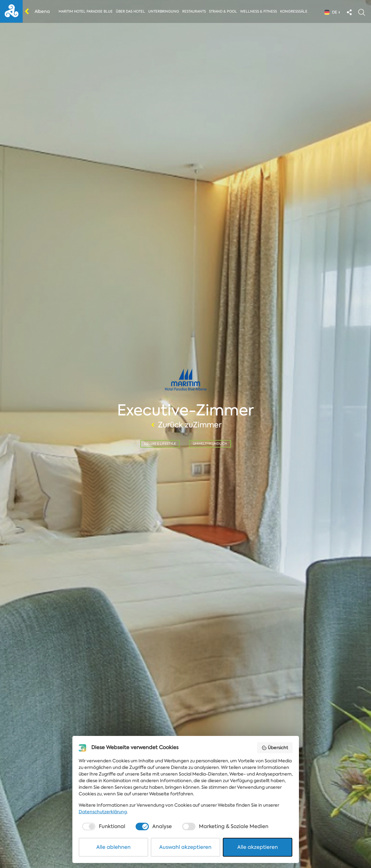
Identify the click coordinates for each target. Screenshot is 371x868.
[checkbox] (103, 826)
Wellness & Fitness (259, 11)
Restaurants (194, 11)
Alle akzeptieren (258, 847)
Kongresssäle (294, 11)
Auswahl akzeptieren (185, 847)
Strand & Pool (223, 11)
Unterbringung (164, 11)
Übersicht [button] (275, 748)
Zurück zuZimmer (185, 425)
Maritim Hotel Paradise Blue (86, 11)
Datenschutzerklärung (103, 812)
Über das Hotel (130, 11)
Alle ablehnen (113, 847)
